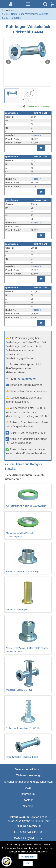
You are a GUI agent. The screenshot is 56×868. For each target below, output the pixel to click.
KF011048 (36, 223)
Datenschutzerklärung (28, 769)
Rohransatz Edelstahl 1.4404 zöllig (28, 558)
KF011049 (36, 266)
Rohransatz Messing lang (28, 595)
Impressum (28, 794)
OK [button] (28, 863)
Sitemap (28, 806)
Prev (8, 62)
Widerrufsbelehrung (28, 775)
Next (48, 62)
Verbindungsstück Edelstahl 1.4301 (28, 747)
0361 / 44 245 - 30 (31, 832)
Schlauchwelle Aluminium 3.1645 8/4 (28, 713)
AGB (28, 788)
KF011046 (36, 135)
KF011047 (36, 179)
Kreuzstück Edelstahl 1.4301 (28, 675)
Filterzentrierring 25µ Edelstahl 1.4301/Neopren (28, 525)
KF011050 (36, 310)
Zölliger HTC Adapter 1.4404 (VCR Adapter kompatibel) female (28, 635)
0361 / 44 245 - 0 (30, 826)
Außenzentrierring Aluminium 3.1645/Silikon (28, 496)
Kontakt (28, 800)
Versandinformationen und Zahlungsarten (28, 782)
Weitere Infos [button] (28, 857)
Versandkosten (27, 379)
